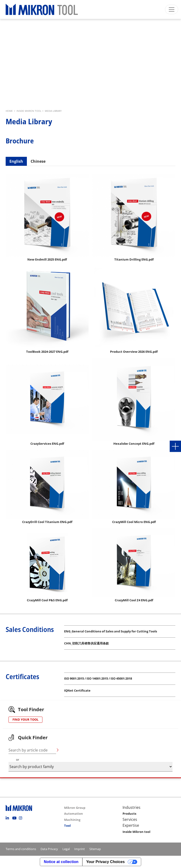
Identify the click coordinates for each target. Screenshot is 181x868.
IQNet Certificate (77, 690)
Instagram (22, 818)
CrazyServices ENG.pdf (47, 444)
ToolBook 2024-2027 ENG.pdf (47, 352)
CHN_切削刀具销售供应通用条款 (86, 643)
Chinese (38, 161)
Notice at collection (61, 862)
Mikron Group (75, 808)
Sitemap (95, 849)
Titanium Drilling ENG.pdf (134, 259)
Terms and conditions (21, 849)
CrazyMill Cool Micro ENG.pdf (134, 522)
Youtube (15, 818)
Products (129, 814)
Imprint (80, 849)
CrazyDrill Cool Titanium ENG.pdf (47, 522)
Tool (67, 826)
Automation (74, 814)
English (16, 161)
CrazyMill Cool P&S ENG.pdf (47, 600)
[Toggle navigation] (172, 9)
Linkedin (8, 818)
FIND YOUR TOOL (25, 719)
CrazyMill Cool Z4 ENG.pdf (134, 600)
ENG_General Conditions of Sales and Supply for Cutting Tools (111, 631)
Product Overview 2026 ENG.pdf (134, 352)
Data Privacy (49, 849)
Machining (72, 820)
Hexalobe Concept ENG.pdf (134, 444)
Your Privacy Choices (105, 862)
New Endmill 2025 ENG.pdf (47, 259)
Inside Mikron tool (136, 832)
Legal (66, 849)
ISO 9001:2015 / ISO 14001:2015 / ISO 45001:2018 (98, 678)
